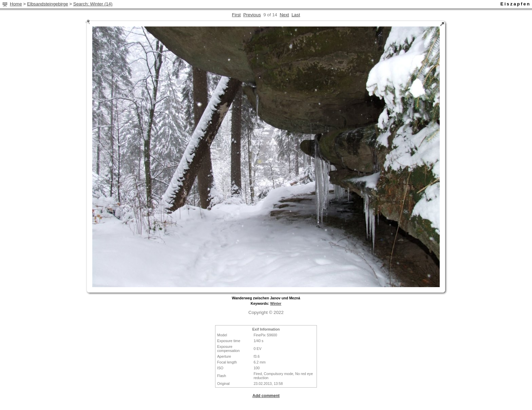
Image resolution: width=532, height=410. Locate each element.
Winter (276, 303)
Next (284, 15)
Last (296, 15)
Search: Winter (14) (93, 4)
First (236, 15)
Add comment (266, 396)
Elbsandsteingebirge (48, 4)
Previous (252, 15)
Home (16, 4)
